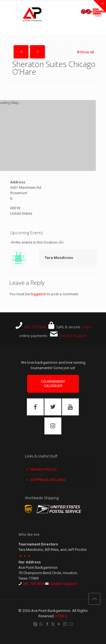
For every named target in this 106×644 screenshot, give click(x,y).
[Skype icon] (35, 624)
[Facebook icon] (47, 624)
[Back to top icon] (94, 599)
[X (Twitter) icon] (53, 624)
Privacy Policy (41, 470)
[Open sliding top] (100, 6)
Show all (85, 52)
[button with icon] (35, 407)
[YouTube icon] (59, 624)
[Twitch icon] (71, 624)
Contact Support (73, 336)
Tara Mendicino (59, 258)
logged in (38, 294)
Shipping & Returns (46, 480)
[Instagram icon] (65, 624)
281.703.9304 (35, 327)
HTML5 (61, 616)
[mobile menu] (98, 14)
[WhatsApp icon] (41, 624)
